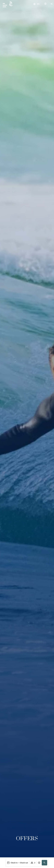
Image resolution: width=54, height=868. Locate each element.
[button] (44, 863)
